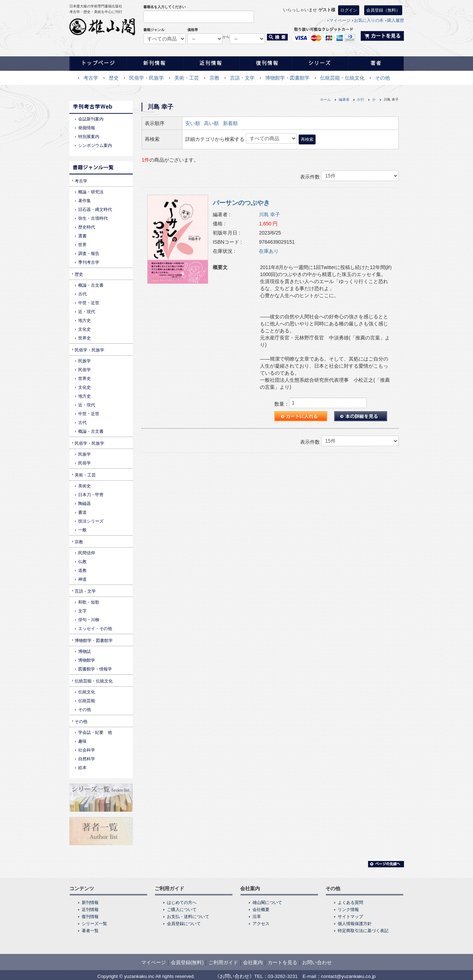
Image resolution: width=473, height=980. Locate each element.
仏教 (82, 562)
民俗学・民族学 (147, 78)
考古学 (91, 78)
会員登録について (184, 924)
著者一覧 (90, 931)
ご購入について (182, 910)
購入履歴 (396, 20)
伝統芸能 (87, 701)
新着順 (230, 123)
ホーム (325, 99)
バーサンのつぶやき (241, 203)
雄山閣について (267, 903)
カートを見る (282, 962)
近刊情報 (90, 910)
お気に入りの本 (369, 20)
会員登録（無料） (383, 10)
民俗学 (85, 370)
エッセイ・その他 (95, 629)
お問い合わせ (317, 962)
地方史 (85, 320)
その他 (382, 78)
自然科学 (87, 759)
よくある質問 (350, 903)
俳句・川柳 (89, 620)
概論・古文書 (91, 285)
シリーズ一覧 (94, 924)
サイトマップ (350, 917)
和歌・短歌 (89, 602)
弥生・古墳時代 (93, 218)
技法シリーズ (91, 521)
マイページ (340, 20)
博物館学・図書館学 (287, 78)
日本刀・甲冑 (91, 495)
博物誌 (85, 651)
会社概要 (261, 910)
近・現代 (87, 312)
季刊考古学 (89, 262)
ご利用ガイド (223, 962)
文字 (82, 611)
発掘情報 (87, 128)
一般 (82, 530)
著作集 (85, 201)
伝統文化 (87, 692)
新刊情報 (90, 903)
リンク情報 (348, 910)
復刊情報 (90, 917)
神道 (82, 579)
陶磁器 (85, 504)
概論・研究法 (91, 192)
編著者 (344, 99)
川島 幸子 (269, 214)
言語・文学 (242, 78)
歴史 (114, 78)
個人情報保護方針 (355, 924)
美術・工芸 (187, 78)
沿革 (257, 917)
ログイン (349, 10)
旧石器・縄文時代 (95, 210)
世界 (82, 245)
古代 (82, 294)
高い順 (211, 123)
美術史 (85, 486)
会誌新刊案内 (91, 119)
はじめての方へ (182, 903)
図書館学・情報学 (95, 669)
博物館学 (87, 660)
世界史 (85, 338)
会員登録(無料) (187, 962)
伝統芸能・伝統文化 (342, 78)
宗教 (214, 78)
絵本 (82, 768)
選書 (82, 236)
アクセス (261, 924)
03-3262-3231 (283, 976)
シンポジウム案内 (95, 145)
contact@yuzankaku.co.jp (348, 976)
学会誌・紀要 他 (95, 732)
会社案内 (253, 962)
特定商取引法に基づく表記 (363, 931)
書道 (82, 512)
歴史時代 (87, 227)
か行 (361, 99)
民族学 (85, 361)
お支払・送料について (188, 917)
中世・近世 (89, 303)
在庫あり (269, 251)
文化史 (85, 329)
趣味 (82, 741)
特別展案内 (89, 137)
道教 (82, 570)
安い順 (193, 123)
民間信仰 (87, 553)
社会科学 (87, 750)
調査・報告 (89, 254)
